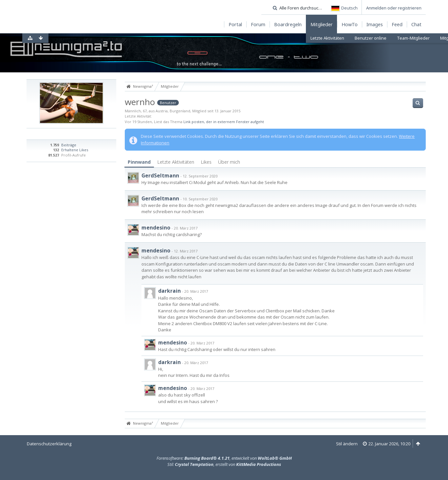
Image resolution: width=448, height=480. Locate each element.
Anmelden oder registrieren (394, 8)
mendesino (156, 228)
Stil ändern (347, 444)
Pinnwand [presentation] (139, 162)
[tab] (139, 162)
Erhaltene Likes (75, 150)
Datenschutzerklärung (49, 444)
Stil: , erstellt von (224, 464)
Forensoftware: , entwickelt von (224, 458)
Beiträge (69, 145)
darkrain (169, 291)
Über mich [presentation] (229, 162)
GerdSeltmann (160, 175)
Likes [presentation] (206, 162)
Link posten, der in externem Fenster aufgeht (224, 122)
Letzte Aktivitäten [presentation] (176, 162)
